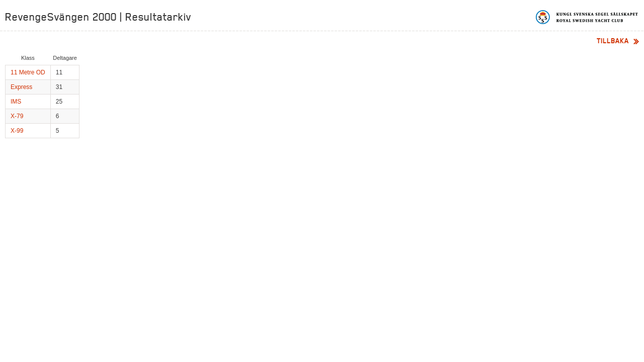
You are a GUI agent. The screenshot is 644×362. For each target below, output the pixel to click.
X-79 (17, 116)
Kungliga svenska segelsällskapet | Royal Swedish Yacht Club (587, 17)
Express (21, 87)
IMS (16, 102)
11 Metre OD (28, 72)
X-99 (17, 131)
